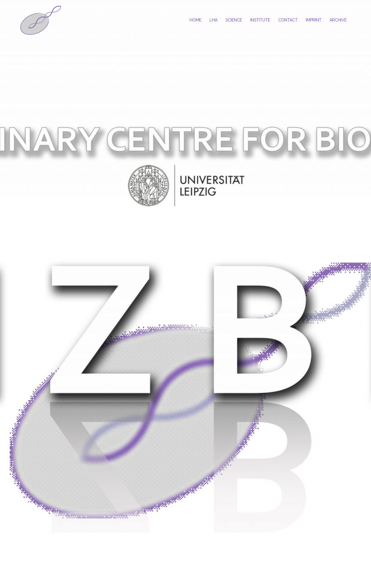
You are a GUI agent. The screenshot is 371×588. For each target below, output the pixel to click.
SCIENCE (234, 20)
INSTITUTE (260, 20)
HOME (195, 20)
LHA (213, 20)
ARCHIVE (338, 20)
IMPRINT (314, 20)
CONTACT (288, 20)
